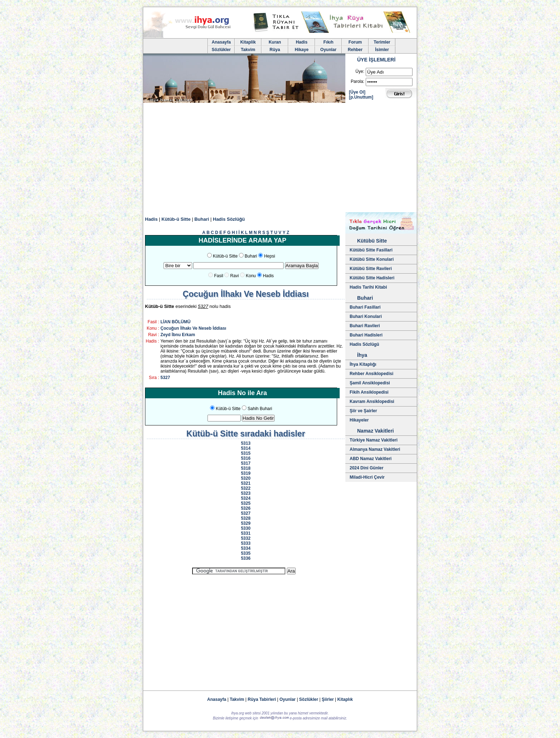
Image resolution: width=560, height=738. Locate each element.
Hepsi (269, 256)
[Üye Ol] (357, 92)
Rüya (275, 50)
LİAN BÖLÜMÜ (175, 322)
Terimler (382, 42)
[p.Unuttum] (361, 97)
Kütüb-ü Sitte (176, 219)
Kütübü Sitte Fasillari (371, 250)
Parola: (357, 81)
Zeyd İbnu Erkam (178, 335)
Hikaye (302, 50)
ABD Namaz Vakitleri (371, 459)
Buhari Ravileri (365, 326)
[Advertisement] (280, 159)
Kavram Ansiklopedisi (372, 402)
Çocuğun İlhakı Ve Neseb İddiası (193, 328)
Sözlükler (221, 50)
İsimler (382, 50)
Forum (355, 42)
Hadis (302, 42)
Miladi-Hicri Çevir (367, 477)
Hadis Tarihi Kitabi (368, 287)
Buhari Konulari (366, 316)
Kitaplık (345, 699)
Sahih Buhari (260, 409)
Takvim (248, 50)
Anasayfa (221, 42)
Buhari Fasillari (365, 307)
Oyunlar (328, 50)
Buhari (202, 219)
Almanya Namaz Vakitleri (375, 449)
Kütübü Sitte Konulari (372, 259)
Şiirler (328, 699)
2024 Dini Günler (367, 468)
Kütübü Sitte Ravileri (371, 269)
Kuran (275, 42)
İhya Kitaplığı (363, 364)
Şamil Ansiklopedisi (370, 383)
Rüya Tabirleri (262, 699)
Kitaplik (248, 42)
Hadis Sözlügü (364, 344)
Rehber (355, 50)
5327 (165, 378)
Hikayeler (359, 420)
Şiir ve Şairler (363, 411)
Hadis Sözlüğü (229, 219)
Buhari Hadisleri (366, 335)
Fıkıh (328, 42)
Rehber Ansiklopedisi (371, 374)
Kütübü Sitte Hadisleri (372, 278)
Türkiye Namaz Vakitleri (374, 440)
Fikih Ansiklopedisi (369, 392)
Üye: (360, 71)
